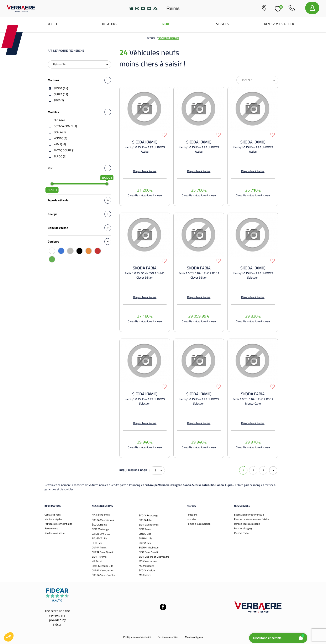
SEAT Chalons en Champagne (154, 557)
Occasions (109, 24)
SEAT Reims (145, 529)
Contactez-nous (53, 515)
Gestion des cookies (168, 637)
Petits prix (192, 515)
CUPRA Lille (145, 543)
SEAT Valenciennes (149, 525)
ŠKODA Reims (99, 525)
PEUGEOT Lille (100, 538)
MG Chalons (145, 575)
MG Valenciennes (148, 561)
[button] (9, 637)
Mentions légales (53, 519)
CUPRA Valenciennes (103, 570)
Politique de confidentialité (58, 524)
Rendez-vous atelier (279, 24)
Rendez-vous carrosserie (247, 524)
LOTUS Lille (145, 534)
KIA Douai (97, 561)
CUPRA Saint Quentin (103, 552)
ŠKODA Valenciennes (103, 520)
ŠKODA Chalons (147, 570)
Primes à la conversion (199, 524)
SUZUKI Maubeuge (149, 547)
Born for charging (243, 528)
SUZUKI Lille (145, 538)
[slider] (52, 184)
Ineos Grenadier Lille (102, 566)
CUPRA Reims (99, 547)
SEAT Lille (97, 543)
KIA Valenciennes (101, 515)
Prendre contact (242, 533)
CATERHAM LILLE (101, 534)
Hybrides (191, 519)
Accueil (53, 24)
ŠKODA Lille (145, 520)
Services (222, 24)
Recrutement (51, 528)
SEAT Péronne (99, 557)
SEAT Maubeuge (100, 529)
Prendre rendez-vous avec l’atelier (252, 519)
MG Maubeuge (146, 566)
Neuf (166, 24)
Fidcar (57, 625)
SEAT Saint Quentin (149, 552)
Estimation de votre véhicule (249, 515)
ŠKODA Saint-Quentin (103, 575)
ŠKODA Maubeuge (148, 515)
